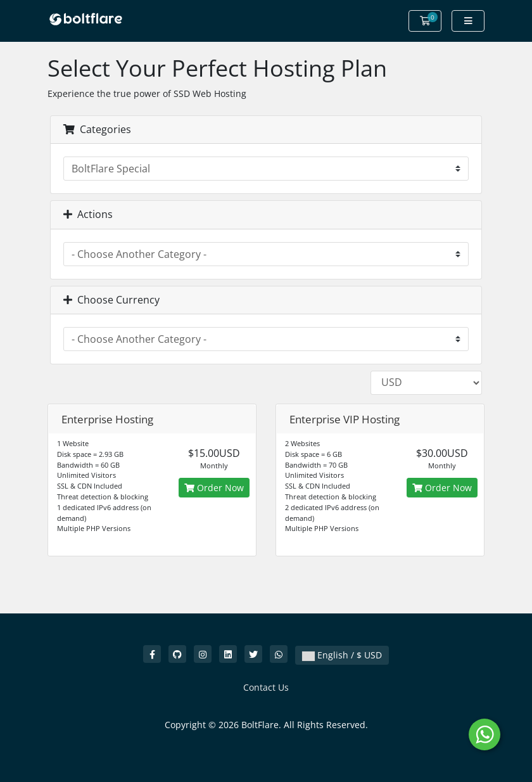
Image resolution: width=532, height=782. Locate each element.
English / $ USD (342, 655)
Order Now (214, 488)
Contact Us (266, 687)
